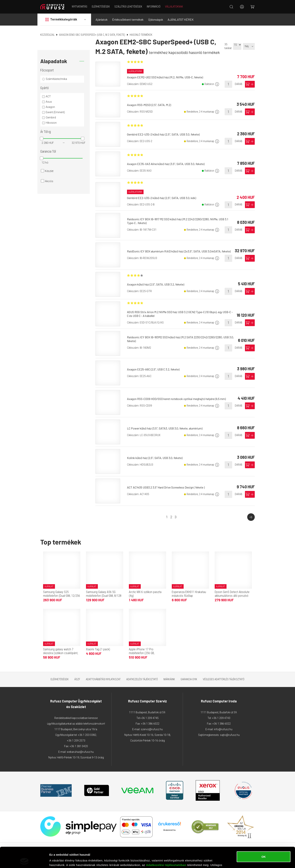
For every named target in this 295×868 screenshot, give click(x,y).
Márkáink (169, 679)
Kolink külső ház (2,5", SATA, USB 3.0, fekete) (155, 458)
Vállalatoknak (174, 7)
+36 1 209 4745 (149, 718)
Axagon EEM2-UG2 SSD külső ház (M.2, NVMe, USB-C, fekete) (165, 77)
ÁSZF (77, 679)
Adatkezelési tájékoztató (142, 679)
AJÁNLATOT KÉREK (181, 19)
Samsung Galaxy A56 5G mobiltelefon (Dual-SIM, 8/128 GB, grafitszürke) (104, 596)
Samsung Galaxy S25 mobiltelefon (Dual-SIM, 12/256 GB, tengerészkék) (62, 596)
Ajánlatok (102, 19)
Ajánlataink (135, 71)
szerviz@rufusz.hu (152, 729)
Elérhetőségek (101, 7)
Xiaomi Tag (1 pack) (98, 649)
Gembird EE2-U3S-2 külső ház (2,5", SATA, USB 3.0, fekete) (163, 134)
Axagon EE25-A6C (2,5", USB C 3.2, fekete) (153, 369)
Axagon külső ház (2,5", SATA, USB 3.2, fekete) (156, 284)
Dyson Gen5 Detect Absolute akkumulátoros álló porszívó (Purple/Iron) (232, 596)
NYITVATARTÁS (80, 7)
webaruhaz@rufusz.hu (80, 752)
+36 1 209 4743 (221, 718)
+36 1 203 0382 (87, 735)
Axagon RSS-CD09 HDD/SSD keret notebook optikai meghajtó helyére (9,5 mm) (176, 399)
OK (264, 837)
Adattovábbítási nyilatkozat (103, 679)
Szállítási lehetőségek (128, 7)
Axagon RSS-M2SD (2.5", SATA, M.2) (149, 105)
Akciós (49, 181)
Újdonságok (156, 19)
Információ (154, 7)
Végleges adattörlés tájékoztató (224, 679)
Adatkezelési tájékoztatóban (166, 846)
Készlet (49, 171)
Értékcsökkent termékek (128, 19)
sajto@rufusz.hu (230, 735)
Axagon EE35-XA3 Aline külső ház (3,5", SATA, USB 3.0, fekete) (166, 164)
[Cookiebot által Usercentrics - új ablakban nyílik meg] (24, 861)
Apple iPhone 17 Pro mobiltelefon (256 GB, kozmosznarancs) (142, 653)
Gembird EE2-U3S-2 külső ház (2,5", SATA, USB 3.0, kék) (162, 198)
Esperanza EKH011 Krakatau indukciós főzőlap (189, 594)
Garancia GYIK (189, 679)
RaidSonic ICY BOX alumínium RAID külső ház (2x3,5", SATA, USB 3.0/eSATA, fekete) (179, 251)
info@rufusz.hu (223, 729)
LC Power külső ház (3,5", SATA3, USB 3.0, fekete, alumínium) (165, 428)
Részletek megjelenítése (66, 861)
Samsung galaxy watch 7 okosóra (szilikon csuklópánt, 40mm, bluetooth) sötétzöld (61, 653)
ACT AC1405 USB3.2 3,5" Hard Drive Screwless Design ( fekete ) (166, 487)
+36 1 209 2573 (76, 741)
